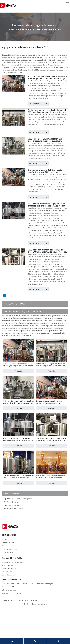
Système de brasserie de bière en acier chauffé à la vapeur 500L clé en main (45, 171)
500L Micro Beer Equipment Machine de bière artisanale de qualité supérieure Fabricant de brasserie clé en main (46, 140)
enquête (33, 104)
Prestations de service (10, 549)
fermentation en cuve (9, 569)
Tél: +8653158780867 (9, 590)
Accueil (4, 539)
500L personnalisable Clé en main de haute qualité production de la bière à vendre (51, 477)
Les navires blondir (8, 575)
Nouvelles (5, 546)
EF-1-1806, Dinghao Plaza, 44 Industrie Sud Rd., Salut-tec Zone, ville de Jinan (28, 584)
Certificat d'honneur (9, 543)
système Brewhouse (9, 565)
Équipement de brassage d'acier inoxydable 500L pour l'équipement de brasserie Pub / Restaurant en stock (47, 111)
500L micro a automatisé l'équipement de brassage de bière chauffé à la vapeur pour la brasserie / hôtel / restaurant (47, 205)
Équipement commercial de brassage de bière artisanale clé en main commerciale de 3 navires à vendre (18, 477)
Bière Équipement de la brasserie (13, 562)
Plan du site (27, 604)
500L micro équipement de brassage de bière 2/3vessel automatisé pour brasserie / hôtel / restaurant (47, 251)
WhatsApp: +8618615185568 (12, 593)
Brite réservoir (7, 572)
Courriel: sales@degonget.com (12, 587)
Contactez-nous (7, 552)
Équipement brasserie (39, 604)
